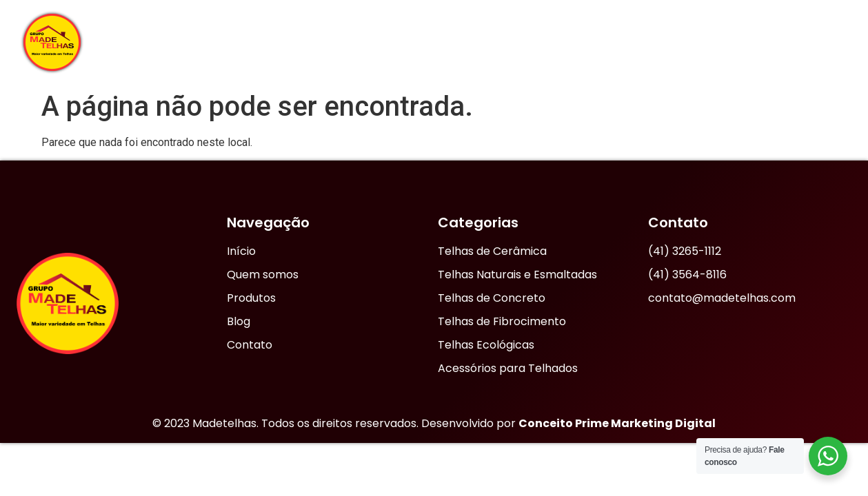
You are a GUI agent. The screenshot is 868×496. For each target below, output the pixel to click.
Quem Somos (430, 42)
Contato (807, 42)
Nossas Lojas (546, 42)
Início (345, 42)
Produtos (658, 42)
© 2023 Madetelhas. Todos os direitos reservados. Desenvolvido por (434, 423)
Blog (738, 42)
